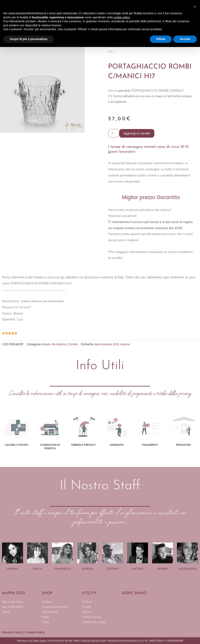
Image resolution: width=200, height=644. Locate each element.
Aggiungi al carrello (137, 133)
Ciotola (73, 344)
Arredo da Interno (54, 344)
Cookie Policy (35, 632)
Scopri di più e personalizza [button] (29, 39)
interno (125, 344)
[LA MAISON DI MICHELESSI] (160, 613)
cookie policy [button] (122, 17)
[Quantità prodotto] (114, 133)
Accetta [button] (185, 39)
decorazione (103, 344)
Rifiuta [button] (161, 39)
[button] (195, 7)
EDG (116, 344)
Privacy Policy (12, 632)
